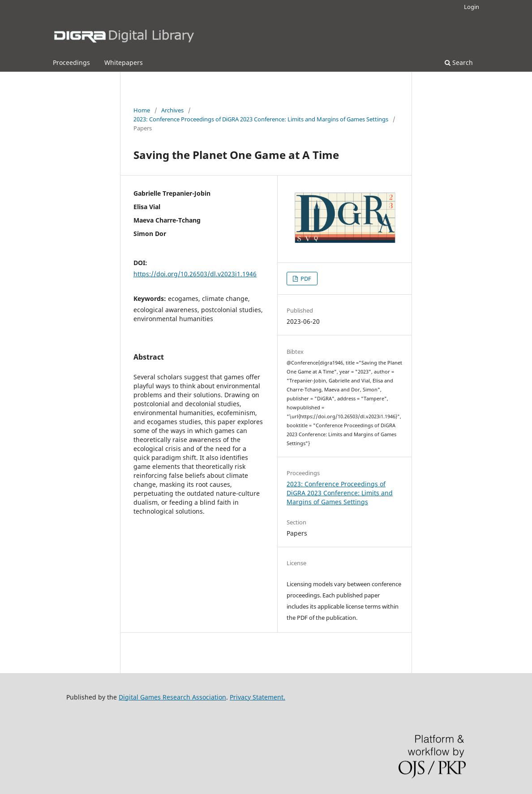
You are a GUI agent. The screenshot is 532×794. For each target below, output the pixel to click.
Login (472, 7)
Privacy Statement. (257, 697)
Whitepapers (124, 62)
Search (459, 62)
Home (142, 110)
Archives (172, 110)
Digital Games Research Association (172, 697)
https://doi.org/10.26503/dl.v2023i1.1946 (195, 274)
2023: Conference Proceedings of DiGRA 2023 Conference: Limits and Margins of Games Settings (261, 119)
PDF (305, 279)
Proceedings (71, 62)
